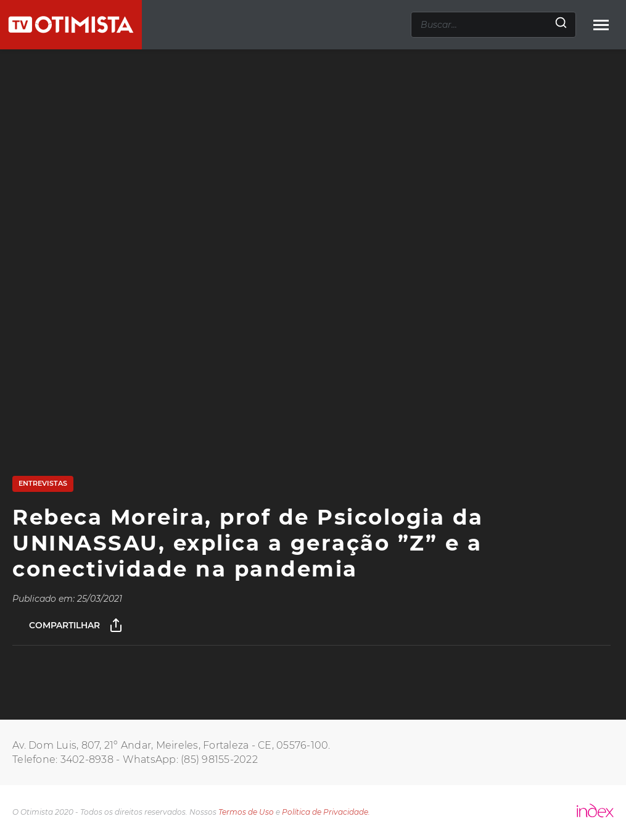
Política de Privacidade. (326, 812)
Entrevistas (43, 483)
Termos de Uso (246, 812)
